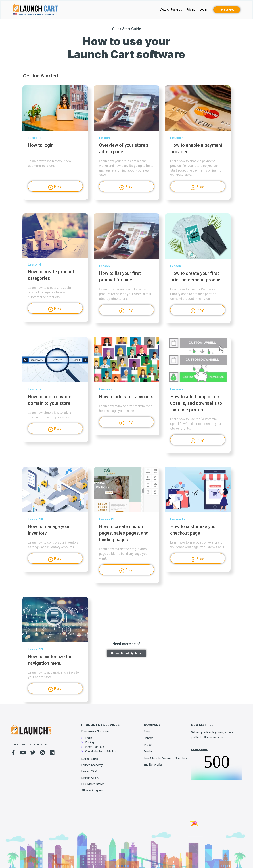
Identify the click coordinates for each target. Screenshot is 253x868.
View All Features (171, 10)
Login (203, 10)
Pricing (191, 10)
